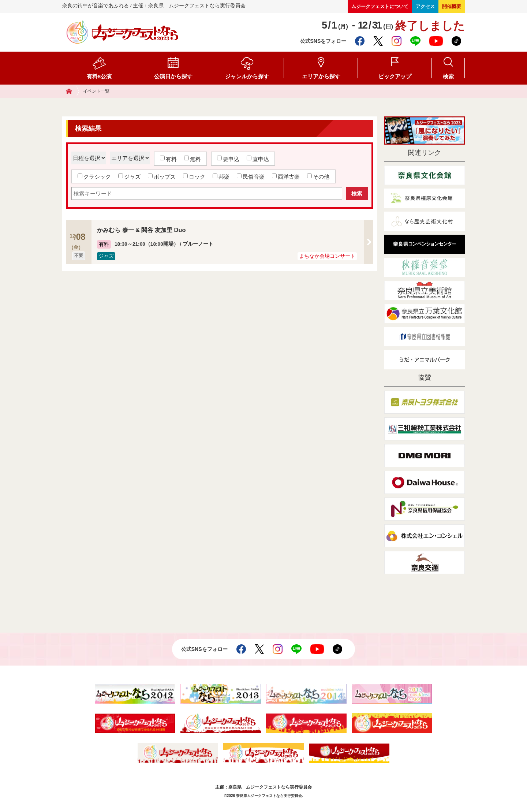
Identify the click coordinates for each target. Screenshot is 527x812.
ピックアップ (395, 76)
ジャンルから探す (247, 76)
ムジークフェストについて (380, 6)
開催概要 (452, 6)
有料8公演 (99, 76)
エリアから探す (321, 76)
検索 (448, 76)
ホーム (73, 91)
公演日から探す (173, 76)
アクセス (425, 6)
